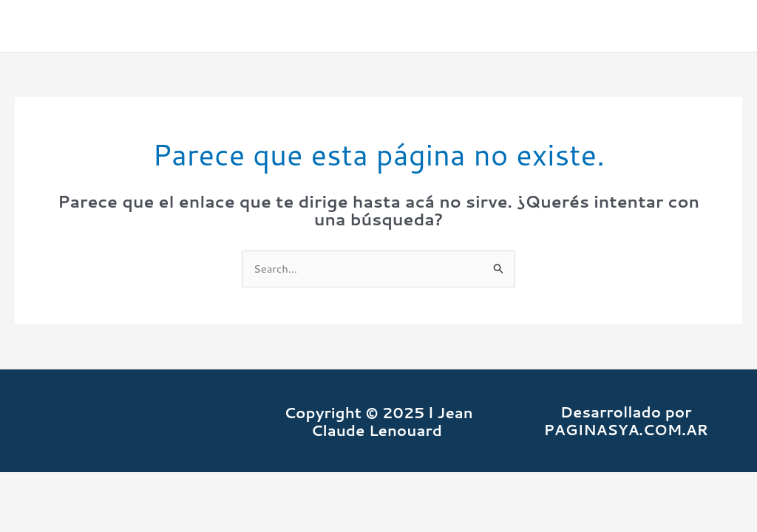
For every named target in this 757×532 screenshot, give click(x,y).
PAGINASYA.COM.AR (626, 430)
